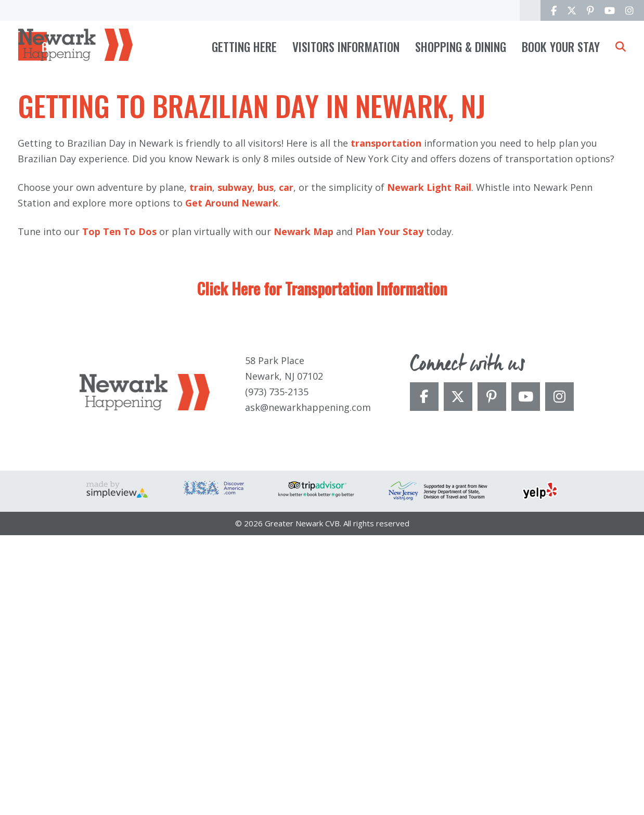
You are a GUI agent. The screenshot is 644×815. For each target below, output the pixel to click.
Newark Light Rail (429, 467)
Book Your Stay (561, 47)
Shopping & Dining (461, 47)
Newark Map (304, 511)
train (201, 467)
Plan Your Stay (389, 511)
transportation (386, 423)
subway (235, 467)
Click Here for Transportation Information (322, 568)
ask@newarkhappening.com (308, 687)
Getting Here (244, 47)
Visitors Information (346, 47)
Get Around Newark (232, 483)
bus (266, 467)
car (286, 467)
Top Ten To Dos (119, 511)
